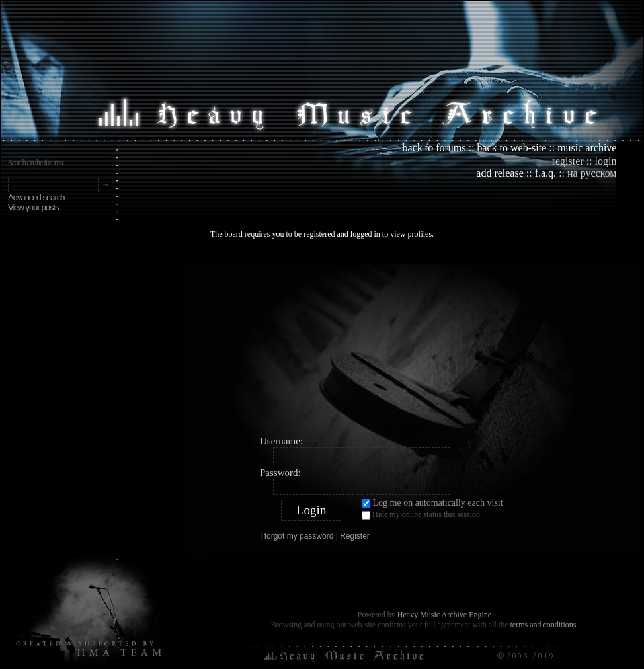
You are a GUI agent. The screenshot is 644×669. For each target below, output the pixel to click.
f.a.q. (545, 173)
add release (500, 173)
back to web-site (511, 148)
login (606, 161)
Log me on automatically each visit (432, 503)
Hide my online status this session (421, 514)
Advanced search (36, 197)
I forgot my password (297, 536)
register (568, 161)
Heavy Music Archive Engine (444, 615)
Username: (281, 441)
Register (355, 536)
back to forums (434, 148)
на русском (592, 173)
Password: (280, 473)
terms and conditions (543, 625)
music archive (587, 148)
